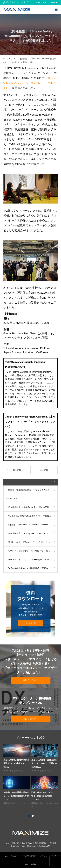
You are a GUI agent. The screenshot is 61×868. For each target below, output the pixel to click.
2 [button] (33, 817)
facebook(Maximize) (29, 846)
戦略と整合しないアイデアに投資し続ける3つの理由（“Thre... (44, 796)
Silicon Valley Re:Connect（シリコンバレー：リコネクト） (29, 83)
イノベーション (19, 771)
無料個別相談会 (41, 843)
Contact (16, 846)
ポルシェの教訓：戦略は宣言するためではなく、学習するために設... (44, 763)
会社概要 (53, 843)
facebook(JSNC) (45, 846)
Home (7, 843)
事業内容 (15, 843)
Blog (23, 843)
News (30, 843)
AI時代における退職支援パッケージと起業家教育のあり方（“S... (16, 796)
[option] (31, 776)
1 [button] (30, 817)
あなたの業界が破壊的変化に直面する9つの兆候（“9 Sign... (16, 763)
